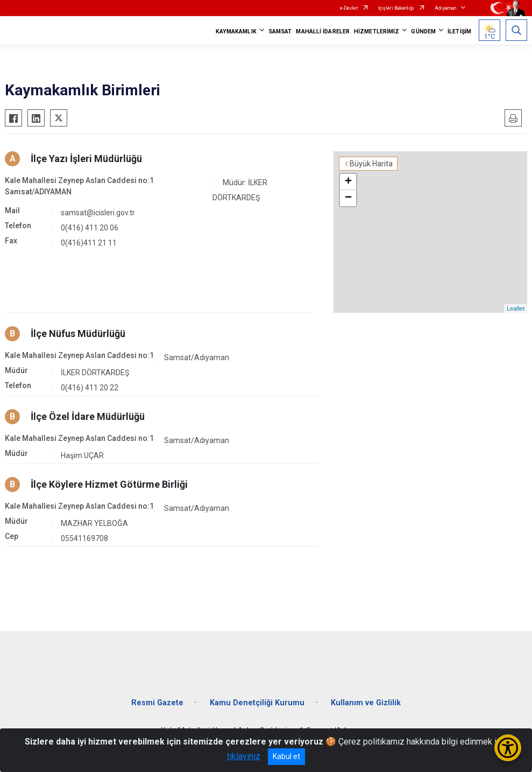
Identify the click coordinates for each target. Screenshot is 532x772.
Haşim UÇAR (82, 455)
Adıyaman (445, 8)
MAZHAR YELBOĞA (94, 523)
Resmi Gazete (157, 703)
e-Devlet (349, 8)
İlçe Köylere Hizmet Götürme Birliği (109, 484)
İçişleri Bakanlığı (396, 8)
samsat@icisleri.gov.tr (98, 213)
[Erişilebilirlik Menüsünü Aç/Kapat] (508, 748)
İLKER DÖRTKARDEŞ (95, 373)
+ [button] (348, 182)
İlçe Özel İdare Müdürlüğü (88, 416)
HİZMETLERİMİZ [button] (377, 31)
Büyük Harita (371, 164)
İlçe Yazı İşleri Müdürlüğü (86, 159)
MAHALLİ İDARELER (323, 31)
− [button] (348, 198)
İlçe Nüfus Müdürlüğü (78, 334)
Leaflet (516, 308)
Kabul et (286, 756)
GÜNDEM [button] (423, 31)
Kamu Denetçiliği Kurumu (257, 703)
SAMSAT (280, 31)
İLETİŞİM (459, 31)
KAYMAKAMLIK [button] (236, 31)
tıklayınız (244, 756)
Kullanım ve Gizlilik (366, 703)
